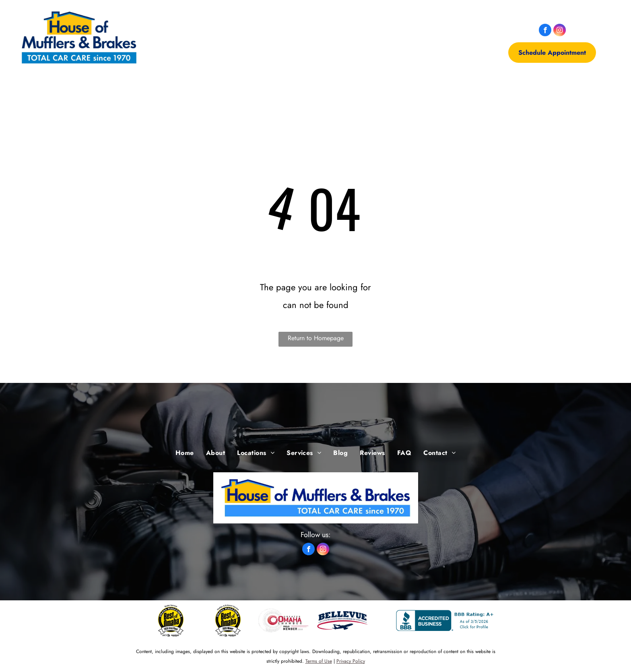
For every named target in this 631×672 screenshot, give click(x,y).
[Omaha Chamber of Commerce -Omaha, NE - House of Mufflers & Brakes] (285, 620)
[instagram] (560, 31)
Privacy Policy (351, 661)
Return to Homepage (316, 338)
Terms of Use (319, 661)
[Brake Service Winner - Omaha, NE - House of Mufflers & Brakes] (171, 620)
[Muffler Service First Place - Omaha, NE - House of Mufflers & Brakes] (228, 620)
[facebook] (545, 31)
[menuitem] (185, 37)
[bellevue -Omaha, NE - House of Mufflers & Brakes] (342, 620)
